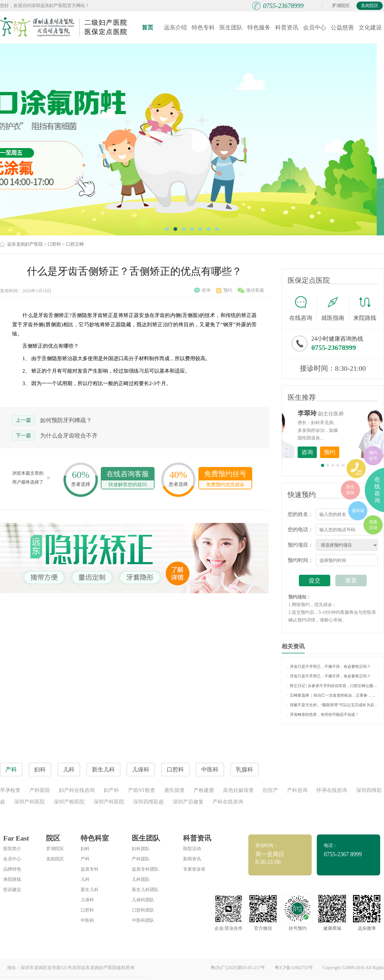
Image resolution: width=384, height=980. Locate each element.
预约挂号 (373, 456)
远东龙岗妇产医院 (25, 244)
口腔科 (54, 244)
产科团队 (141, 859)
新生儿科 (90, 890)
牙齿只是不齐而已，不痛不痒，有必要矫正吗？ (329, 667)
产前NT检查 (142, 790)
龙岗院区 (370, 6)
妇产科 (111, 790)
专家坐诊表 (194, 869)
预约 (224, 290)
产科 (85, 859)
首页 (148, 28)
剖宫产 (270, 790)
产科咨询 (297, 790)
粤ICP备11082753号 (294, 968)
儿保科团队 (143, 900)
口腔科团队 (143, 910)
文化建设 (370, 28)
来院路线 (365, 309)
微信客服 (251, 290)
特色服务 (259, 28)
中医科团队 (143, 920)
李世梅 (343, 413)
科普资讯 (287, 28)
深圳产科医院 (29, 802)
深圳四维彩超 (148, 802)
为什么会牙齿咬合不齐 (69, 436)
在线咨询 (303, 308)
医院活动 (192, 849)
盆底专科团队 (145, 869)
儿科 (85, 879)
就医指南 (335, 308)
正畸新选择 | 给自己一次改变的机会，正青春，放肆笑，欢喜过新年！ (333, 695)
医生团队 (231, 28)
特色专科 (203, 28)
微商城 (358, 511)
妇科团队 (141, 849)
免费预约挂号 (225, 479)
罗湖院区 (341, 6)
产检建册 (204, 790)
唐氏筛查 (174, 790)
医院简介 (12, 849)
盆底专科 (90, 869)
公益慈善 (342, 28)
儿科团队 (141, 879)
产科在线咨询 (228, 802)
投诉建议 (12, 890)
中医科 (87, 920)
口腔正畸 (75, 244)
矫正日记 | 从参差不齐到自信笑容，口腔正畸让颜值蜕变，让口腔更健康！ (333, 686)
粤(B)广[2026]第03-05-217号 (238, 968)
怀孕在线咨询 (332, 790)
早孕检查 (10, 790)
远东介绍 (175, 28)
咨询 (202, 290)
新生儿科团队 (145, 890)
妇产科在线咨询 (77, 790)
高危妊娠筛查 (238, 790)
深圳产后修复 (188, 802)
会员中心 (315, 28)
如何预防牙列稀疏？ (66, 420)
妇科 (85, 849)
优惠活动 (373, 525)
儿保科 (87, 900)
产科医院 (40, 790)
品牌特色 (12, 869)
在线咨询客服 (128, 479)
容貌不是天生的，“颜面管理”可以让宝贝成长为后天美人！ (333, 705)
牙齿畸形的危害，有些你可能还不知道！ (323, 715)
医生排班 (350, 490)
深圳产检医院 (69, 802)
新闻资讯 (192, 859)
